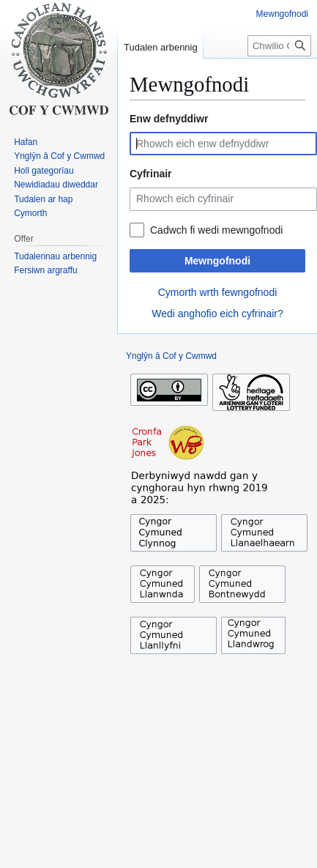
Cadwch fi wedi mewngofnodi (216, 230)
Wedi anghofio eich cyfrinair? (217, 314)
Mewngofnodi (217, 261)
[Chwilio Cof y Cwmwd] (279, 46)
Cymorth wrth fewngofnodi (218, 292)
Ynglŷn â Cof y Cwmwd (171, 356)
